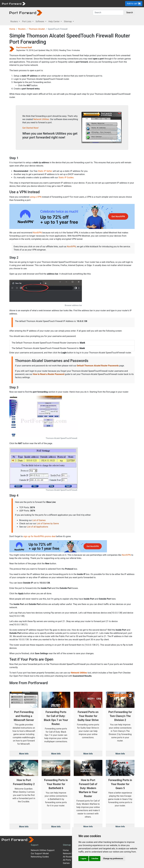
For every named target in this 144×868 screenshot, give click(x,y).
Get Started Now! (30, 128)
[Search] (108, 13)
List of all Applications (38, 527)
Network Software (71, 853)
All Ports (67, 860)
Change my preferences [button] (113, 858)
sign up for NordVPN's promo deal (39, 536)
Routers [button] (14, 21)
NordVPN (37, 233)
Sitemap (67, 845)
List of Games (39, 520)
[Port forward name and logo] (14, 3)
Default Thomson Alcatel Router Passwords (98, 366)
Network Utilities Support (43, 850)
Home (12, 29)
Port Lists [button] (27, 21)
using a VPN (36, 197)
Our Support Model (40, 853)
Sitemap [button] (68, 21)
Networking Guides (40, 857)
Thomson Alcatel (37, 29)
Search (130, 13)
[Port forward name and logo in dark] (26, 13)
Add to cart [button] (134, 4)
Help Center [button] (54, 21)
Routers (22, 29)
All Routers (68, 857)
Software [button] (40, 21)
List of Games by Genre (48, 524)
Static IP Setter (45, 171)
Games (66, 863)
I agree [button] (83, 858)
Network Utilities (41, 119)
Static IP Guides (66, 177)
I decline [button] (95, 858)
